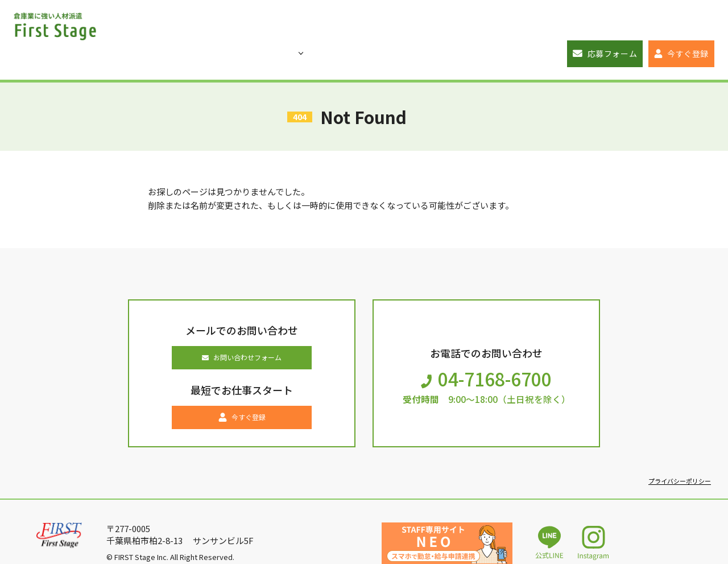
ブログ (364, 24)
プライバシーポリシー (677, 464)
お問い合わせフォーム (242, 333)
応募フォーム (588, 24)
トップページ (158, 24)
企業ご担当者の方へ (433, 24)
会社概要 (507, 24)
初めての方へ (295, 24)
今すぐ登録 (682, 24)
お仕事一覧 (224, 24)
